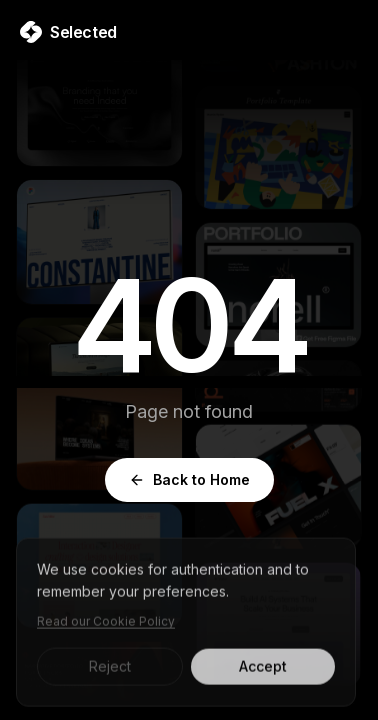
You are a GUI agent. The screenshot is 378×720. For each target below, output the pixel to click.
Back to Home (189, 479)
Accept (263, 670)
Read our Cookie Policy (106, 625)
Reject (110, 670)
